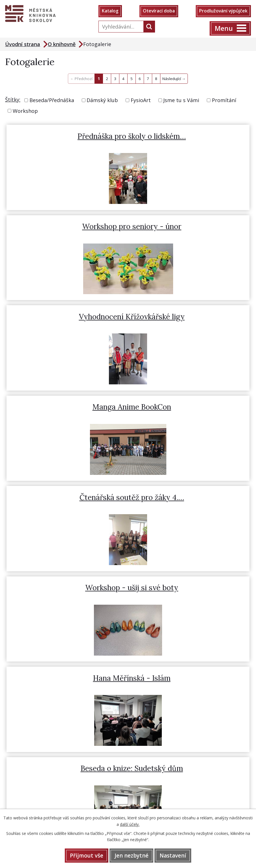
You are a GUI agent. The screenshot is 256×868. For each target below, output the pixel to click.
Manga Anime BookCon (193, 227)
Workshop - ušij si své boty (193, 317)
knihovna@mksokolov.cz (43, 662)
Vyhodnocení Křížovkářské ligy (70, 227)
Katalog (110, 11)
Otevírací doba (159, 11)
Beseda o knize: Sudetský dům (193, 408)
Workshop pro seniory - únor (193, 136)
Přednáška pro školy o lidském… (70, 136)
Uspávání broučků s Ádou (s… (193, 498)
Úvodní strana (23, 44)
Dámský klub (102, 100)
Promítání (224, 100)
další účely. (130, 824)
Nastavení (173, 855)
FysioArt (141, 100)
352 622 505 (29, 651)
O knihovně (62, 44)
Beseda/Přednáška (52, 100)
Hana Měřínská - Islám (70, 408)
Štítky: (13, 100)
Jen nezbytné (132, 855)
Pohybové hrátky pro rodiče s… (70, 498)
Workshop (25, 111)
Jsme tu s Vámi (181, 100)
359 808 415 (57, 651)
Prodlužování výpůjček (223, 11)
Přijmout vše (86, 855)
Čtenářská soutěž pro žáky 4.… (70, 317)
